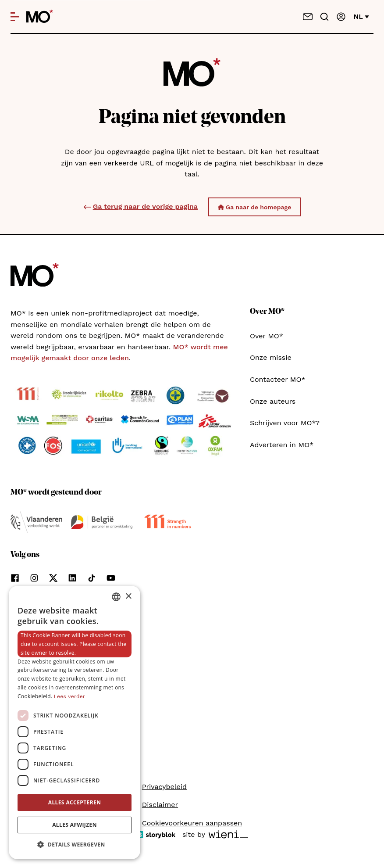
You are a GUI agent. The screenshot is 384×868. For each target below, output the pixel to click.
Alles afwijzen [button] (75, 825)
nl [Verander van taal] (361, 16)
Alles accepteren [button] (75, 802)
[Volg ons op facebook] (15, 578)
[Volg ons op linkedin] (72, 578)
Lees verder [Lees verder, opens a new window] (69, 696)
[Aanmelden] (341, 17)
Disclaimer (160, 805)
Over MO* (267, 336)
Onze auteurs (273, 401)
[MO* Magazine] (40, 17)
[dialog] (75, 723)
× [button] (128, 597)
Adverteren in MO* (282, 445)
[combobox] (116, 597)
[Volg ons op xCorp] (53, 578)
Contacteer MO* (278, 379)
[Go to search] (324, 17)
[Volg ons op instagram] (34, 578)
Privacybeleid (164, 787)
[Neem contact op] (308, 17)
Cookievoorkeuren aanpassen (192, 823)
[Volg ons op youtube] (111, 578)
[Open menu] (15, 17)
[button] (75, 845)
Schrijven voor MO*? (285, 423)
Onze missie (271, 357)
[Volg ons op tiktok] (92, 578)
